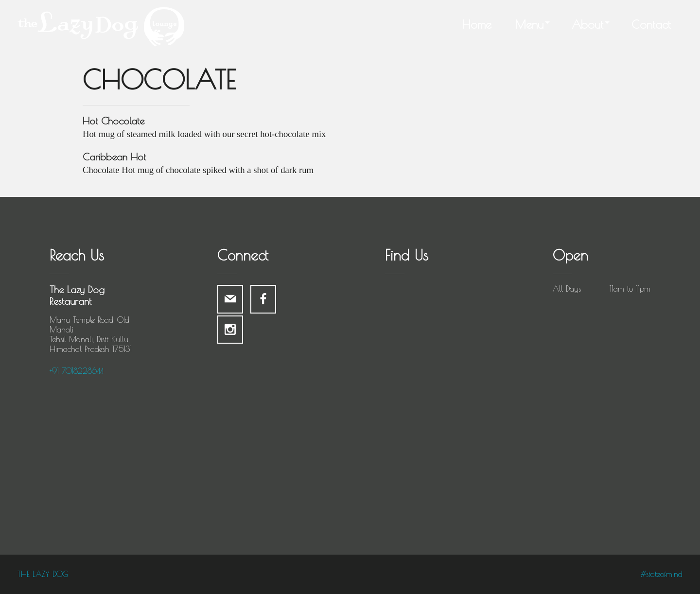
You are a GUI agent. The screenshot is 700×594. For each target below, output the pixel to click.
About (587, 24)
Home (477, 24)
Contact (651, 24)
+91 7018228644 (77, 371)
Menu (529, 24)
